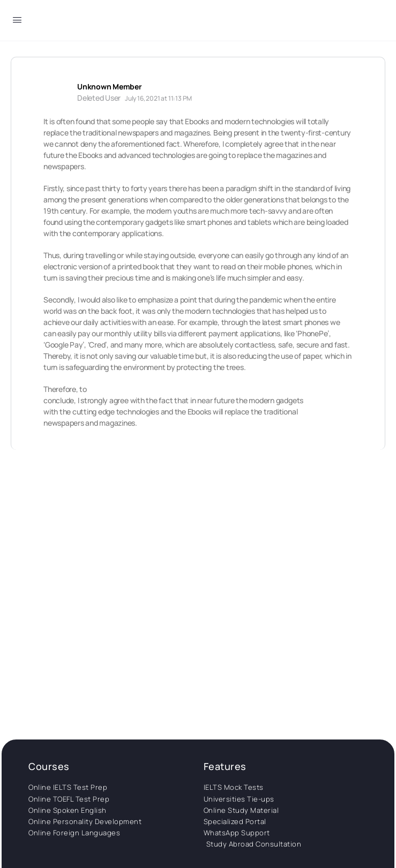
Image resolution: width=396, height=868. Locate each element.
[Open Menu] (17, 22)
